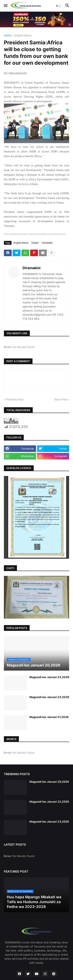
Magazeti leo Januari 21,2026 (49, 717)
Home (8, 36)
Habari (35, 243)
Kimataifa (47, 243)
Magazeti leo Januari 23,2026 (49, 697)
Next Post (61, 399)
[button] (5, 6)
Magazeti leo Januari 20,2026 (49, 782)
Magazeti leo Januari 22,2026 (49, 677)
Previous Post (15, 399)
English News (23, 36)
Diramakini (32, 268)
